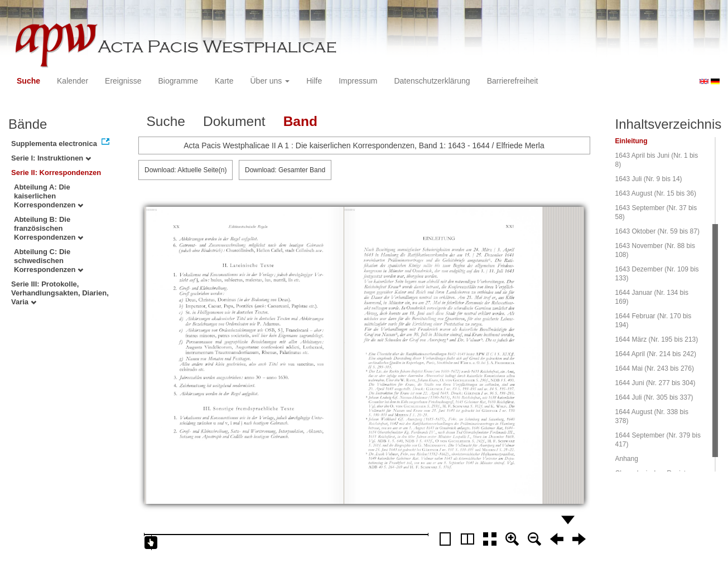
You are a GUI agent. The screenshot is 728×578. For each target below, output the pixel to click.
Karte (224, 81)
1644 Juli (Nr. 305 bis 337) (654, 397)
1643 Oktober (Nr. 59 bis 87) (657, 231)
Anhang (627, 459)
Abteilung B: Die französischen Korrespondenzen (49, 228)
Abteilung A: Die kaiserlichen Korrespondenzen (49, 196)
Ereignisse (123, 81)
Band (300, 121)
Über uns (270, 81)
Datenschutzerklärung (432, 81)
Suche (28, 81)
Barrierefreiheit (513, 81)
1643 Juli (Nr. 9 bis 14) (649, 179)
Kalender (73, 81)
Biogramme (178, 81)
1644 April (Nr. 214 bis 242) (656, 354)
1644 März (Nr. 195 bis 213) (657, 339)
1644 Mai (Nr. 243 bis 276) (655, 368)
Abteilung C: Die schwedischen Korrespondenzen (49, 261)
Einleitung (631, 141)
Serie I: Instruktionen (51, 158)
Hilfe (314, 81)
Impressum (358, 81)
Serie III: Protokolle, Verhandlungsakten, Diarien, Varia (60, 293)
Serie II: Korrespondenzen (56, 173)
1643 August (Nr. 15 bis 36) (656, 193)
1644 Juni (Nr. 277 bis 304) (655, 383)
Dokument (234, 121)
